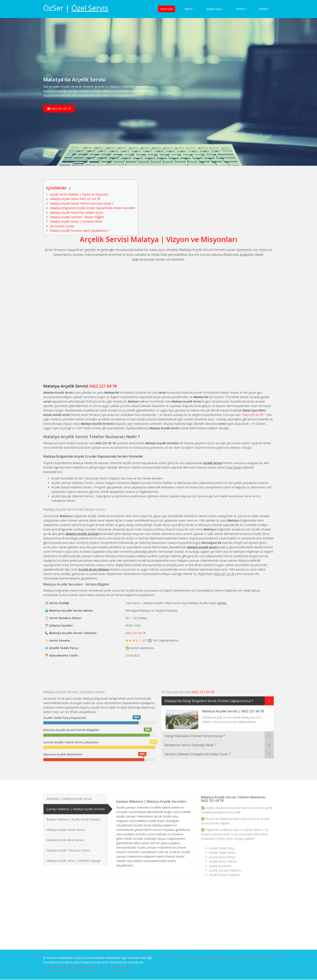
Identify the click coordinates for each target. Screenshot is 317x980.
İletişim (264, 9)
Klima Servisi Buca (58, 968)
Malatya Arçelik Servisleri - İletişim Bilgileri (77, 213)
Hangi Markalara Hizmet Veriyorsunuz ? (195, 732)
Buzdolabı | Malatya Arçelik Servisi (69, 795)
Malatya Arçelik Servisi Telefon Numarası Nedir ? (82, 200)
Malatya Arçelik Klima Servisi (65, 836)
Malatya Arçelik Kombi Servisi (66, 826)
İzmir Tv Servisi (177, 954)
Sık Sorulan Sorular (62, 223)
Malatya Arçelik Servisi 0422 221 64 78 (75, 195)
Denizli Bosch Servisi (87, 968)
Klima (190, 9)
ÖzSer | (76, 8)
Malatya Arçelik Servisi (66, 383)
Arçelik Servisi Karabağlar (206, 954)
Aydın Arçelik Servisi (238, 954)
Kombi (241, 9)
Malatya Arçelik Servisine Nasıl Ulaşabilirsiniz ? (80, 227)
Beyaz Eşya (215, 9)
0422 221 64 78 (59, 111)
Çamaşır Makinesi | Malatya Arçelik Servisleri (76, 805)
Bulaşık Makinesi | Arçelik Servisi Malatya (73, 816)
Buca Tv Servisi (264, 954)
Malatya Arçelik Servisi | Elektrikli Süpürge (74, 857)
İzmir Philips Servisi (59, 963)
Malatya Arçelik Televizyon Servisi (68, 847)
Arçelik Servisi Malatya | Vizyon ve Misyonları (79, 191)
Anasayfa (167, 9)
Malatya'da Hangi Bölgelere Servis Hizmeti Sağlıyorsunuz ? (209, 697)
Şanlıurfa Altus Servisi (117, 968)
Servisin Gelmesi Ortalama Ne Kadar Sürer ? (198, 750)
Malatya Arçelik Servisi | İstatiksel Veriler (76, 218)
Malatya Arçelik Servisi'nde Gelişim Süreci (77, 209)
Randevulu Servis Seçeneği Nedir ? (190, 741)
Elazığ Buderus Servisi (88, 963)
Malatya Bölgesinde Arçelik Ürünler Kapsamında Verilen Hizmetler (93, 205)
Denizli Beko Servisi (121, 963)
